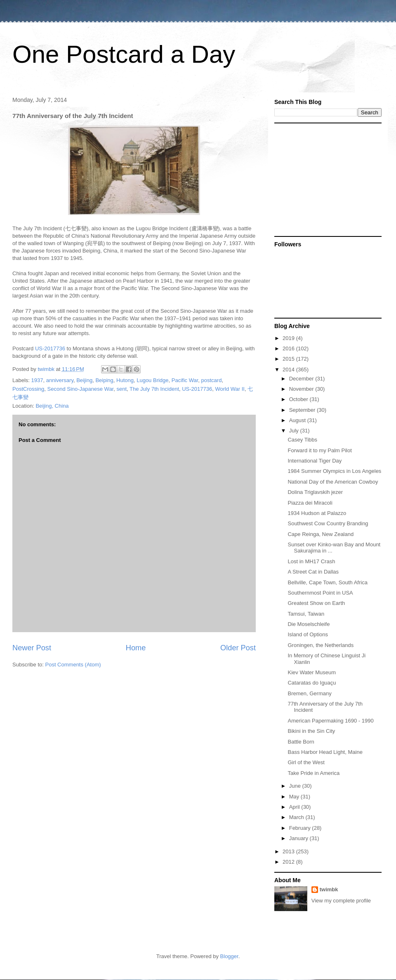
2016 (289, 348)
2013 (289, 851)
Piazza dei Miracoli (310, 503)
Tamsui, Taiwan (306, 614)
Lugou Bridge (152, 380)
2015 (289, 359)
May (295, 797)
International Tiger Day (315, 461)
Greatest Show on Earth (316, 603)
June (296, 786)
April (295, 807)
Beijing (84, 380)
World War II (230, 389)
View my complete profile (341, 901)
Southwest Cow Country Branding (328, 523)
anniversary (60, 380)
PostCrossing (28, 389)
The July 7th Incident (154, 389)
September (303, 410)
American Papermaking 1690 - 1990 (330, 721)
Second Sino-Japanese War (81, 389)
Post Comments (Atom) (73, 665)
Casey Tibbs (302, 440)
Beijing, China (52, 406)
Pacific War (185, 380)
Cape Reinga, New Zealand (321, 534)
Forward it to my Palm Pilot (319, 450)
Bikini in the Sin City (311, 731)
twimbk (329, 889)
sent (121, 389)
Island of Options (308, 634)
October (299, 399)
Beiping (104, 380)
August (298, 420)
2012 (289, 862)
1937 (37, 380)
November (302, 389)
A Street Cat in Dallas (313, 572)
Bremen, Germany (309, 693)
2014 (289, 370)
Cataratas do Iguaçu (312, 683)
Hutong (125, 380)
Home (136, 648)
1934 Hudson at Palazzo (317, 513)
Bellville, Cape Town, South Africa (327, 582)
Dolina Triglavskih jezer (315, 492)
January (299, 838)
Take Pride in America (313, 773)
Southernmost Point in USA (320, 593)
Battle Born (301, 742)
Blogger (229, 956)
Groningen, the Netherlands (321, 645)
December (302, 379)
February (301, 828)
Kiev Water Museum (312, 672)
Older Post (238, 648)
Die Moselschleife (309, 624)
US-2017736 (50, 348)
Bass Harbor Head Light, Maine (325, 752)
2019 (289, 338)
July (295, 431)
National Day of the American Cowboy (333, 482)
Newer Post (32, 648)
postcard (212, 380)
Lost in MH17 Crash (311, 561)
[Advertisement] (326, 179)
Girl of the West (306, 762)
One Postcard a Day (124, 54)
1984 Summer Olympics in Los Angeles (334, 471)
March (297, 817)
